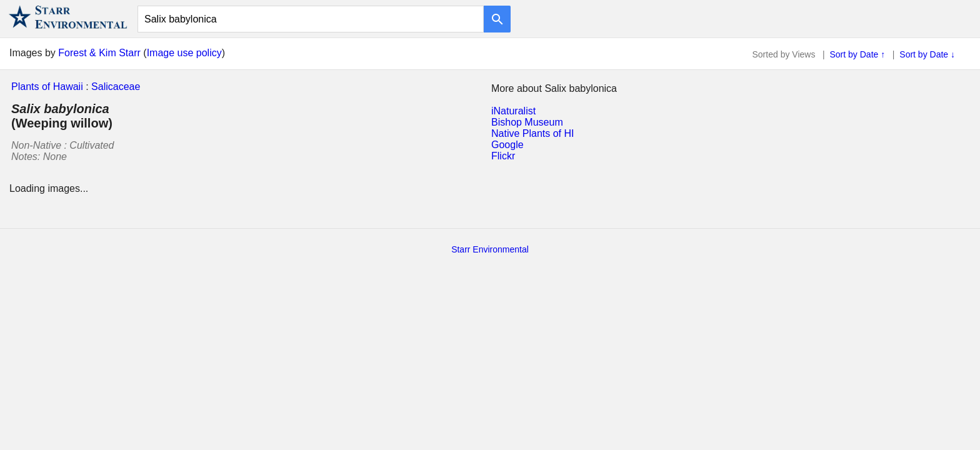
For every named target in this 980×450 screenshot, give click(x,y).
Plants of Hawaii (47, 87)
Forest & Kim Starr (99, 53)
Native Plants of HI (533, 133)
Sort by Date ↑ (858, 54)
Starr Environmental (490, 249)
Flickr (503, 156)
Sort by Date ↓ (927, 54)
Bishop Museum (527, 122)
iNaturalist (513, 111)
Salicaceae (116, 87)
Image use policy (184, 53)
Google (507, 145)
